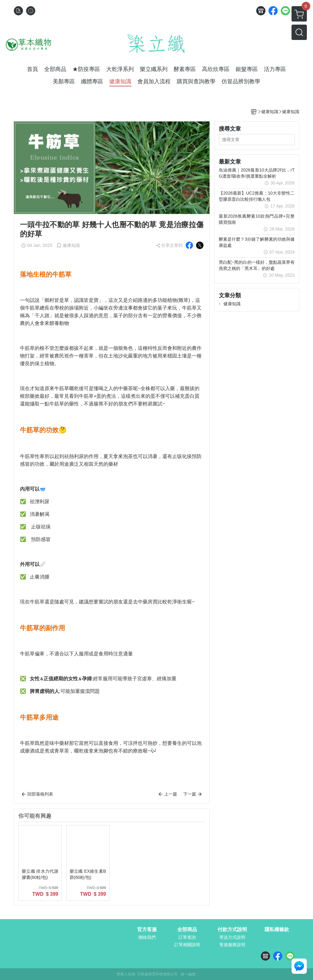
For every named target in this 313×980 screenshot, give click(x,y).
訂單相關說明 (187, 945)
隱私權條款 (277, 930)
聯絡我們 (147, 937)
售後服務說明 (232, 945)
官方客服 (147, 930)
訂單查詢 (187, 937)
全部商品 (187, 930)
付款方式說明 (232, 930)
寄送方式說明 (232, 937)
